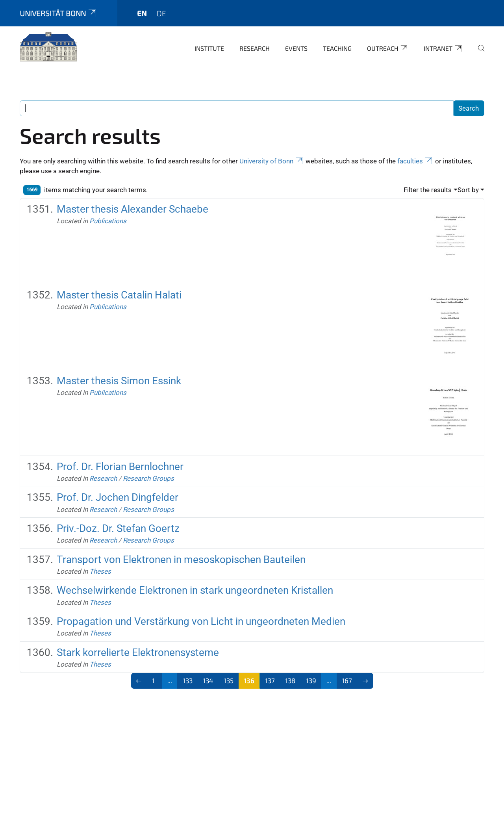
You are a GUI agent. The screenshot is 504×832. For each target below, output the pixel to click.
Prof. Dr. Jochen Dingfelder (118, 497)
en (142, 13)
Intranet (443, 48)
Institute (209, 48)
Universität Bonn (59, 13)
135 (229, 680)
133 (188, 680)
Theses (100, 571)
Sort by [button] (468, 190)
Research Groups (148, 478)
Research (255, 48)
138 (290, 680)
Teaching (337, 48)
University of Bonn (272, 161)
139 (311, 680)
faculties (415, 161)
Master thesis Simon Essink (119, 381)
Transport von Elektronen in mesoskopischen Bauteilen (181, 560)
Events (296, 48)
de (161, 13)
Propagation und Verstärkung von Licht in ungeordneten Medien (201, 621)
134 (208, 680)
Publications (108, 221)
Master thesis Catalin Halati (119, 295)
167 (347, 680)
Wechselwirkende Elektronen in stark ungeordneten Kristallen (195, 590)
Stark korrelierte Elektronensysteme (138, 652)
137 (270, 680)
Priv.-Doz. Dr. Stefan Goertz (118, 528)
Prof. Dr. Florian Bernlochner (120, 467)
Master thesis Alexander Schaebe (132, 209)
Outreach (388, 48)
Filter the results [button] (428, 190)
